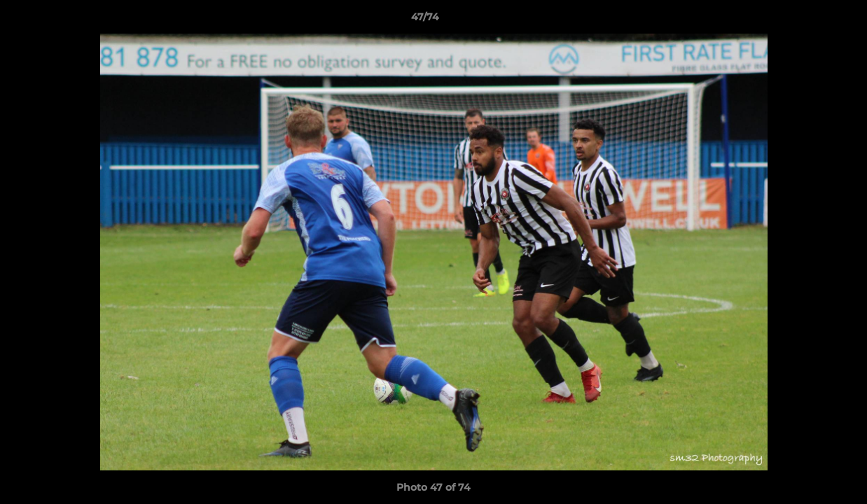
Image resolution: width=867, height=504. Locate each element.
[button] (808, 20)
